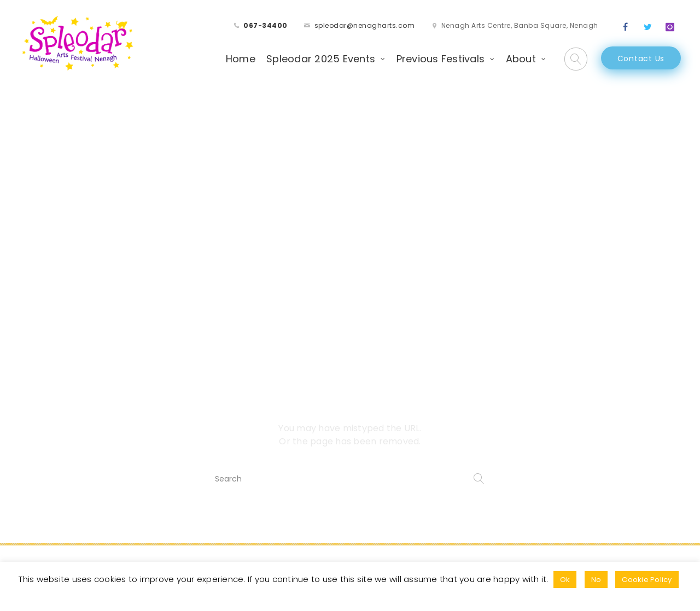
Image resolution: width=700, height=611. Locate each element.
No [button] (596, 580)
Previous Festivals (441, 59)
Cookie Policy (647, 580)
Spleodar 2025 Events (321, 59)
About (521, 59)
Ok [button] (565, 580)
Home (241, 59)
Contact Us (641, 58)
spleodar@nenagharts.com (365, 25)
